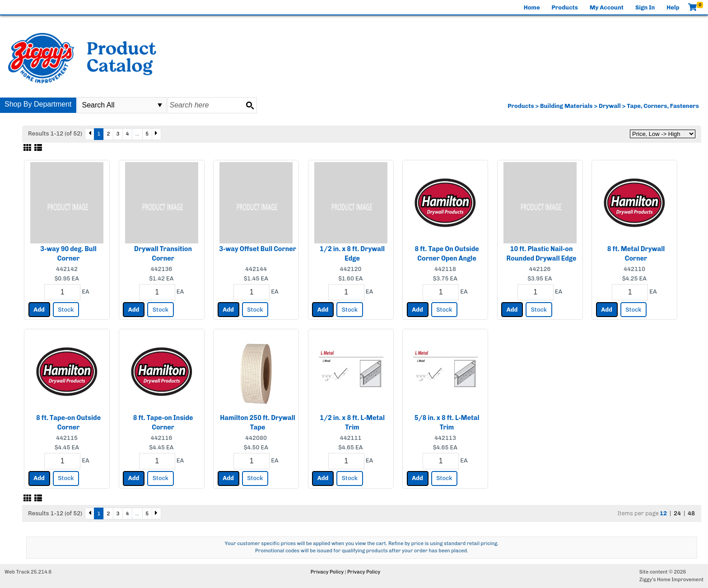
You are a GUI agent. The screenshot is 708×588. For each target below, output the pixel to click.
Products (565, 7)
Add (39, 310)
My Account (607, 7)
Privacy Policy (327, 572)
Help (673, 7)
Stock (66, 310)
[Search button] (250, 105)
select (160, 105)
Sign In (645, 7)
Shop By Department (38, 104)
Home (532, 7)
